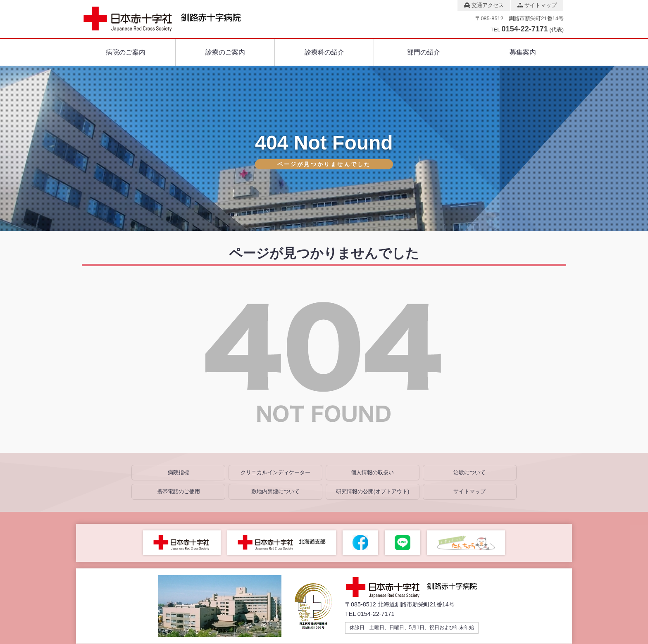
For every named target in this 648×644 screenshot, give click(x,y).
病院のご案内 (126, 52)
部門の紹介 (424, 52)
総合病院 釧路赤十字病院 (417, 587)
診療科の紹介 (324, 52)
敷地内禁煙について (275, 491)
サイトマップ (537, 5)
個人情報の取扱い (372, 472)
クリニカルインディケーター (275, 472)
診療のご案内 (225, 52)
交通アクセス (484, 5)
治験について (469, 472)
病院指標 (179, 472)
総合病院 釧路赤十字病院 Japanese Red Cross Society (169, 19)
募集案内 (523, 52)
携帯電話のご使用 (179, 491)
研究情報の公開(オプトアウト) (373, 491)
